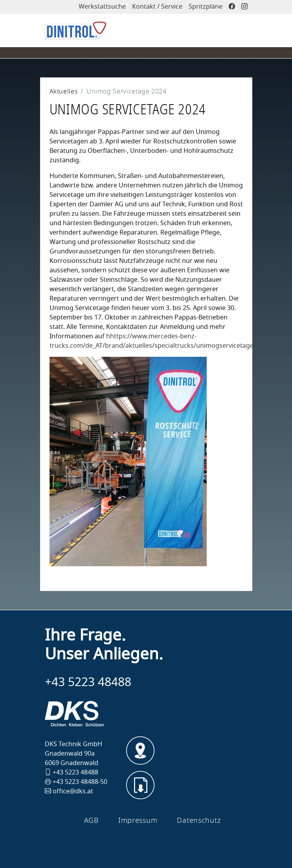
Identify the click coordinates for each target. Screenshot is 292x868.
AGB (91, 820)
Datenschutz (199, 820)
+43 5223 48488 (88, 682)
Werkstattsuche (102, 7)
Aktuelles (64, 92)
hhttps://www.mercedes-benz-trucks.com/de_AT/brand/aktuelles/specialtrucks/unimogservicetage (152, 341)
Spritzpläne (206, 7)
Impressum (138, 820)
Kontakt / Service (157, 7)
